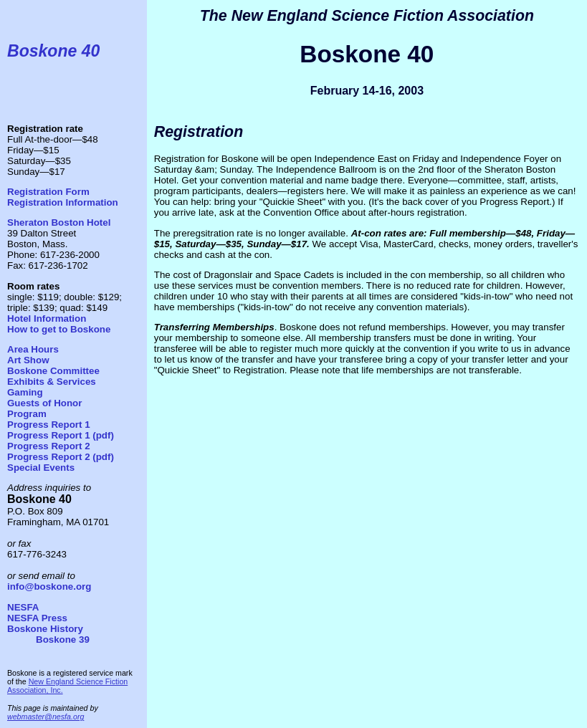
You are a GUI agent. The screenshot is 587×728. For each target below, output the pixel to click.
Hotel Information (47, 318)
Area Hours (33, 349)
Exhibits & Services (52, 382)
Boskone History (45, 629)
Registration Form (48, 192)
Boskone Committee (53, 371)
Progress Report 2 (49, 446)
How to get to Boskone (59, 329)
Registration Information (63, 202)
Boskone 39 (63, 640)
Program (27, 414)
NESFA (23, 607)
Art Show (28, 360)
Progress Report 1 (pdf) (61, 435)
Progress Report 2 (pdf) (61, 457)
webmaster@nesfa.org (46, 717)
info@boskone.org (49, 586)
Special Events (41, 468)
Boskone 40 (53, 51)
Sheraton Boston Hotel (59, 222)
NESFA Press (37, 618)
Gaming (25, 392)
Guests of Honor (44, 403)
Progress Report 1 (49, 425)
